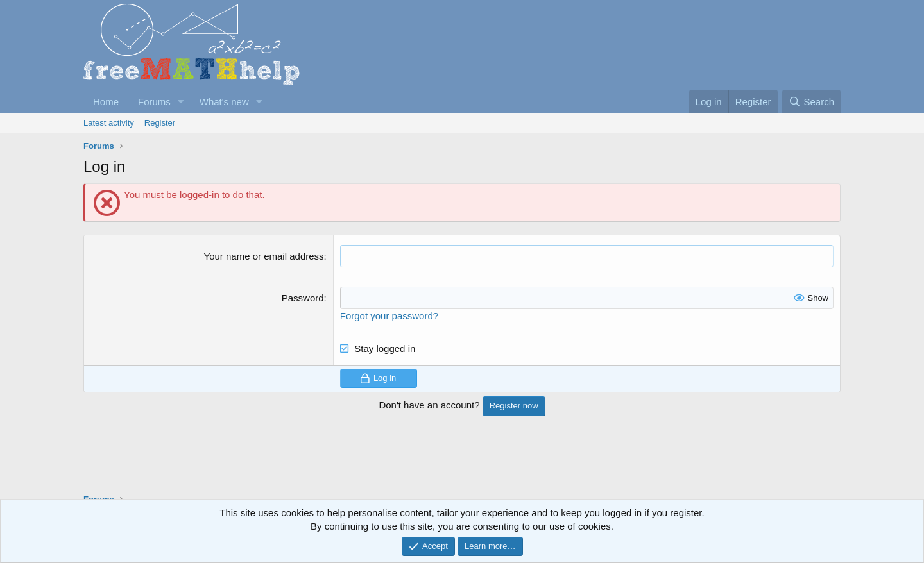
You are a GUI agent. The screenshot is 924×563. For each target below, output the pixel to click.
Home (106, 102)
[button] (181, 102)
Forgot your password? (389, 316)
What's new (224, 102)
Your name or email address (264, 256)
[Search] (811, 102)
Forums (154, 102)
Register (160, 123)
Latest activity (109, 123)
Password (303, 298)
